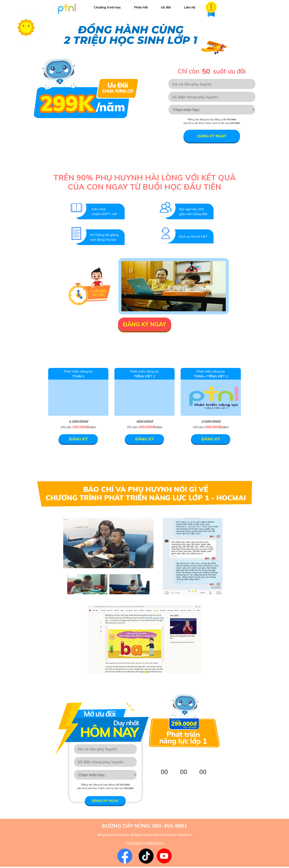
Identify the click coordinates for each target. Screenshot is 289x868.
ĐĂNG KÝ (78, 440)
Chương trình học (107, 7)
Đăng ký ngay (212, 136)
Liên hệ (190, 7)
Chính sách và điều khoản (145, 844)
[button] (189, 592)
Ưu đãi (166, 7)
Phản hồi (141, 7)
